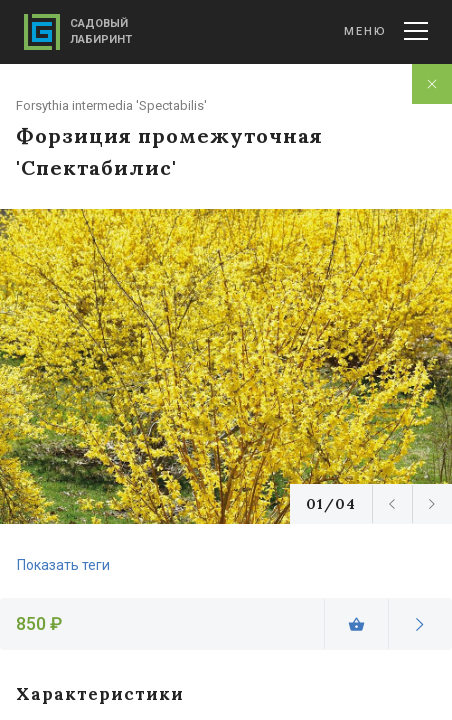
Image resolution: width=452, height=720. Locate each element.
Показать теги (63, 565)
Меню (386, 31)
